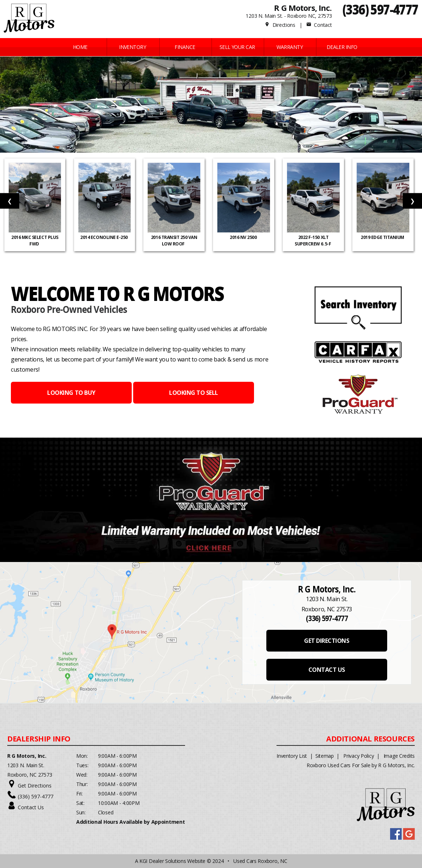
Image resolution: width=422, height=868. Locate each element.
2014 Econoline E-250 (104, 237)
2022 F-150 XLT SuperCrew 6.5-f (313, 241)
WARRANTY (290, 47)
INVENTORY (132, 47)
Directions (280, 25)
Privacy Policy (359, 756)
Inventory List (292, 756)
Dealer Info (342, 47)
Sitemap (325, 756)
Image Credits (399, 756)
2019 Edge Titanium (383, 237)
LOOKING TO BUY (71, 393)
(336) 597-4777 (380, 9)
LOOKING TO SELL (194, 393)
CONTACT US (327, 670)
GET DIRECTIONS (327, 641)
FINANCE (185, 47)
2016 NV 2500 (244, 237)
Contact (319, 25)
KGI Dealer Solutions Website (172, 861)
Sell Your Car (237, 47)
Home (80, 47)
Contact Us (31, 807)
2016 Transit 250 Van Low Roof (174, 241)
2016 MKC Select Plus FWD (35, 241)
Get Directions (35, 786)
